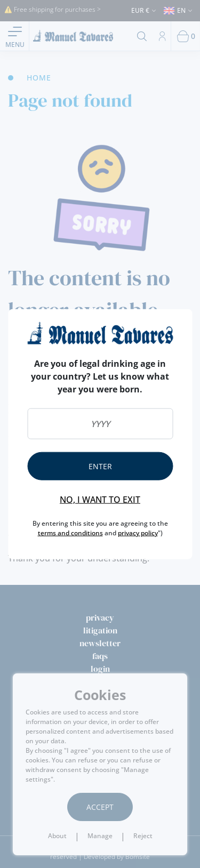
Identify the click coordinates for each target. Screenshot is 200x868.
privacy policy (138, 532)
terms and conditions (70, 532)
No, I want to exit (100, 499)
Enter (100, 466)
